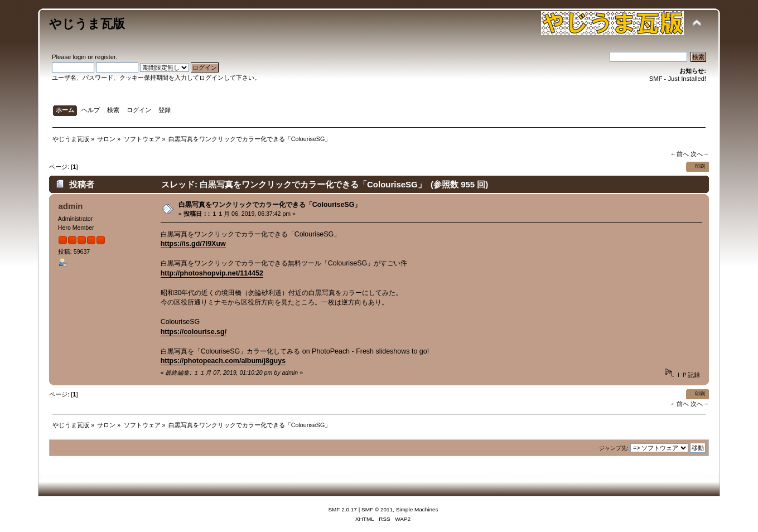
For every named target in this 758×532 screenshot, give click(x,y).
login (79, 57)
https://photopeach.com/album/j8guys (223, 361)
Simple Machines (417, 509)
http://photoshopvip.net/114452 (212, 273)
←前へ (679, 154)
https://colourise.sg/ (194, 332)
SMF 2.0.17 (342, 509)
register (105, 57)
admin (70, 206)
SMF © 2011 (377, 509)
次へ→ (700, 154)
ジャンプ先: (614, 448)
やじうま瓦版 (87, 24)
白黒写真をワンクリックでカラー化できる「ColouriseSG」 (270, 205)
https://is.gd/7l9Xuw (193, 244)
